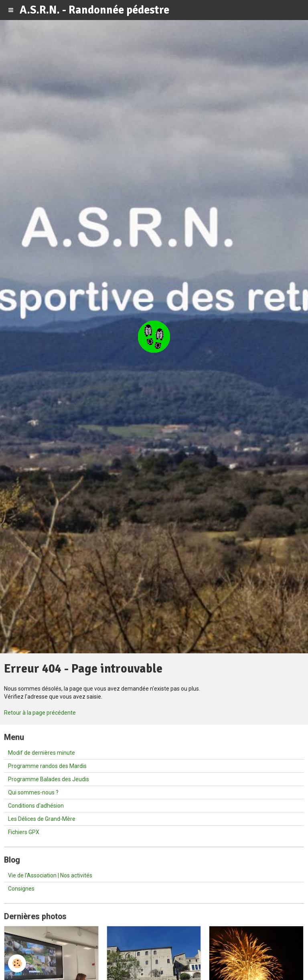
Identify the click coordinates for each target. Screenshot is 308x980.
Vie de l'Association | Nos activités (50, 875)
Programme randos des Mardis (47, 766)
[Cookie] (17, 963)
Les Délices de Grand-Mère (42, 819)
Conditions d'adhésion (36, 806)
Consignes (21, 889)
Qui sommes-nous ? (33, 792)
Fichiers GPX (24, 832)
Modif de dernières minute (42, 753)
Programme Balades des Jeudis (49, 779)
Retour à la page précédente (40, 713)
